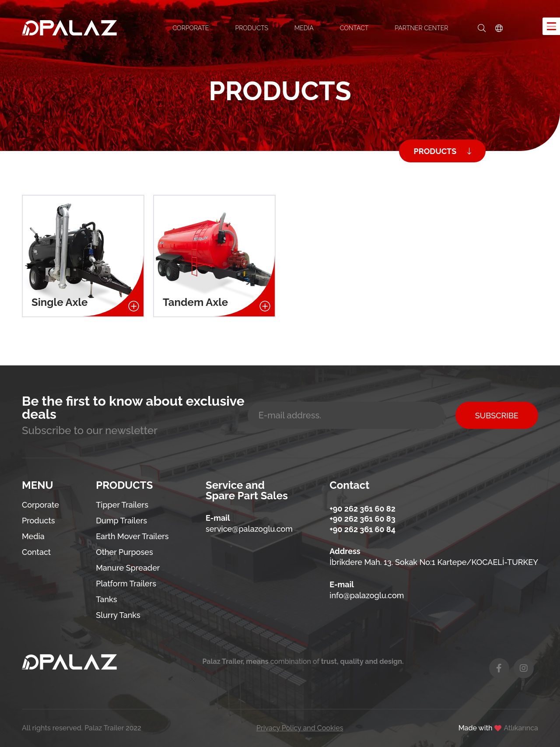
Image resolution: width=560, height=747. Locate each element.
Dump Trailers (121, 521)
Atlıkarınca (521, 728)
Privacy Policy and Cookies (300, 728)
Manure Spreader (128, 568)
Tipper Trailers (122, 505)
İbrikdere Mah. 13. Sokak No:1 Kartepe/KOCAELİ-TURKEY (434, 562)
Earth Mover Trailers (132, 536)
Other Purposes (124, 552)
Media (33, 536)
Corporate (40, 505)
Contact (36, 552)
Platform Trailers (126, 584)
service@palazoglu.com (249, 529)
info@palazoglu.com (367, 595)
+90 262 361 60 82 (362, 509)
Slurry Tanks (118, 615)
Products (38, 521)
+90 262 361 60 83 (362, 519)
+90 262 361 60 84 (362, 529)
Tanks (106, 599)
